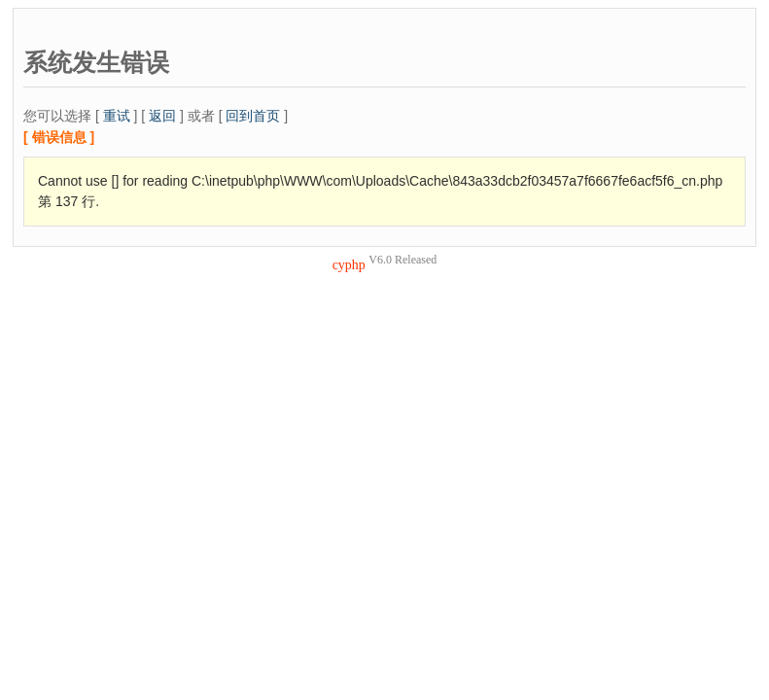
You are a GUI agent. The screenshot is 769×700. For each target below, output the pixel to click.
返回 (162, 116)
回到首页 (253, 116)
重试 (117, 116)
